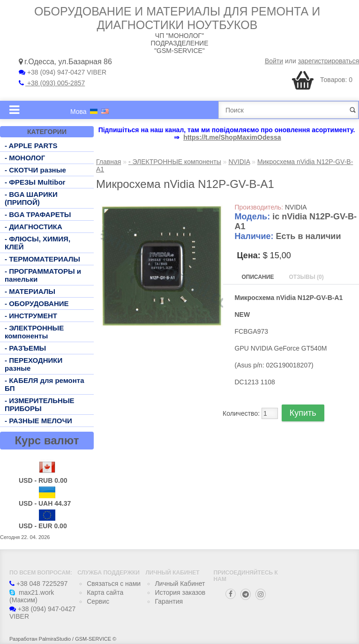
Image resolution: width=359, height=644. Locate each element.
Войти (274, 61)
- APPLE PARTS (31, 146)
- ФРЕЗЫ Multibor (35, 182)
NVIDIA (239, 162)
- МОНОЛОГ (25, 158)
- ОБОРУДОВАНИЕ (37, 303)
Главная (108, 162)
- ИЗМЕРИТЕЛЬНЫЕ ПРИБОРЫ (40, 404)
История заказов (180, 592)
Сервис (98, 601)
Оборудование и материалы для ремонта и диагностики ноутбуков (177, 18)
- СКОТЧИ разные (35, 170)
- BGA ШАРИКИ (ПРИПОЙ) (31, 198)
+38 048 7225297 (38, 584)
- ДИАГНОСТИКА (34, 227)
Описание (258, 277)
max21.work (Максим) (32, 596)
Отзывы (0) (306, 277)
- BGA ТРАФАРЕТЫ (38, 214)
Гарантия (169, 601)
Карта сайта (105, 592)
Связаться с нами (114, 584)
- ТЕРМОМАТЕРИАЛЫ (42, 259)
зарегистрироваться (329, 61)
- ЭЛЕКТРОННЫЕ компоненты (34, 332)
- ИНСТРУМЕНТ (31, 316)
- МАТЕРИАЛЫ (30, 291)
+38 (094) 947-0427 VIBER (63, 72)
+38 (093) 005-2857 (52, 83)
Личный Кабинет (180, 584)
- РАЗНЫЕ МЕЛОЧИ (38, 421)
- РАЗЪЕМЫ (25, 348)
